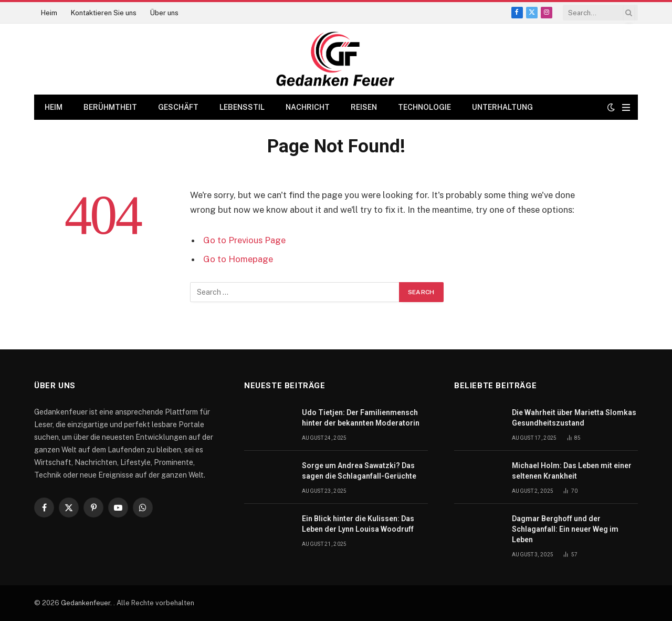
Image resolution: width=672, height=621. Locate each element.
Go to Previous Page (244, 240)
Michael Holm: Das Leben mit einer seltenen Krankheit (572, 471)
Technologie (424, 107)
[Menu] (626, 107)
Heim (49, 13)
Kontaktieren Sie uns (104, 13)
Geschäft (178, 107)
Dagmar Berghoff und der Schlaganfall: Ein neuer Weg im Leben (565, 529)
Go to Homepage (238, 259)
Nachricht (308, 107)
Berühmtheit (110, 107)
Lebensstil (242, 107)
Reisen (364, 107)
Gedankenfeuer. (87, 603)
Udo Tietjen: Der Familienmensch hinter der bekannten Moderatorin (361, 418)
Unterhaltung (502, 107)
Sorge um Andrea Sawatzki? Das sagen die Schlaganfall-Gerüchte (359, 471)
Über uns (164, 13)
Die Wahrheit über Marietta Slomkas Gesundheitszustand (574, 418)
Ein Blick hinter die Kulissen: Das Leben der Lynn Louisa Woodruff (358, 524)
